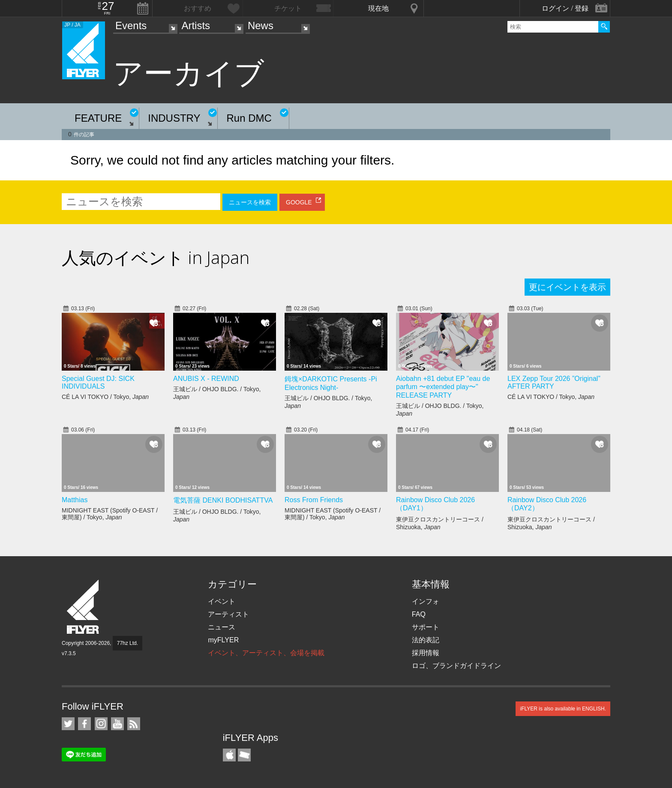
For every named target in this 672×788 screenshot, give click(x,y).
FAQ (419, 614)
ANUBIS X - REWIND (206, 379)
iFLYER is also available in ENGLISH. (563, 709)
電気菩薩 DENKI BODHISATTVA (223, 500)
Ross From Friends (314, 500)
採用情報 (426, 653)
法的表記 (426, 640)
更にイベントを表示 (567, 287)
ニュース (222, 627)
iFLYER (84, 607)
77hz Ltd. (127, 643)
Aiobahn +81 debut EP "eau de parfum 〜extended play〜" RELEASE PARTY (443, 387)
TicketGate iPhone (244, 755)
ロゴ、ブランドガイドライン (456, 666)
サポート (426, 627)
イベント (222, 601)
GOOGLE (299, 202)
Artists (196, 25)
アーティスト (228, 614)
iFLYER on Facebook (84, 724)
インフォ (426, 601)
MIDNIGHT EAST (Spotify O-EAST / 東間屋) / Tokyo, (110, 514)
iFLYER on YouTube (117, 724)
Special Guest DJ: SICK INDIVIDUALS (98, 382)
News (261, 25)
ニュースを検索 (250, 202)
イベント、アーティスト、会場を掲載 (266, 653)
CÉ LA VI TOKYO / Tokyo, (105, 397)
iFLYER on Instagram (101, 724)
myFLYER (223, 640)
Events (131, 25)
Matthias (75, 500)
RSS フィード (134, 724)
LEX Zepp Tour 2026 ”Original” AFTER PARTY (554, 382)
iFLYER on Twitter (68, 724)
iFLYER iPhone (229, 755)
